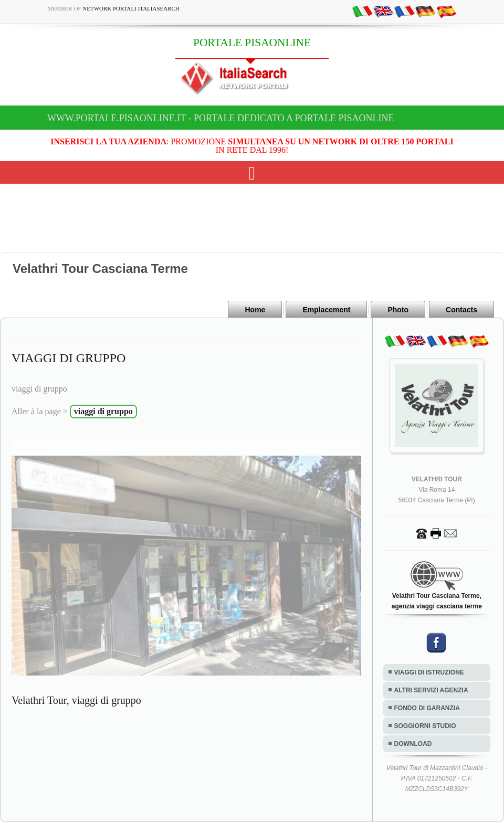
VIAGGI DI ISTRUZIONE (429, 672)
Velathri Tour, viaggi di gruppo (76, 700)
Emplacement (326, 310)
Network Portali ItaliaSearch (131, 8)
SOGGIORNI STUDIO (425, 726)
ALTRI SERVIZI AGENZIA (431, 690)
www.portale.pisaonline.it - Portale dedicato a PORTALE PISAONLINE (221, 118)
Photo (398, 310)
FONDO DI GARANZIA (427, 708)
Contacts (461, 310)
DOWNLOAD (413, 744)
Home (255, 310)
